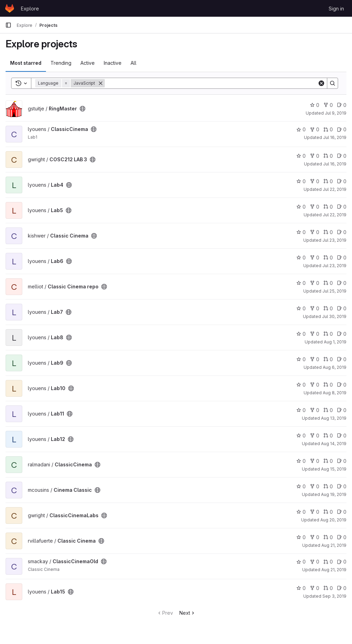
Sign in (336, 9)
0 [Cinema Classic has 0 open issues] (342, 486)
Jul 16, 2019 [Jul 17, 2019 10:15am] (335, 137)
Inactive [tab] (113, 63)
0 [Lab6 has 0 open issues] (342, 258)
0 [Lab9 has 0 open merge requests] (328, 359)
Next (187, 613)
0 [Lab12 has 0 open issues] (342, 436)
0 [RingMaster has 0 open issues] (342, 105)
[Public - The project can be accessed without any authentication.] (83, 109)
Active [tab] (88, 63)
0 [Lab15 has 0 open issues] (342, 588)
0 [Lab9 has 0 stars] (301, 359)
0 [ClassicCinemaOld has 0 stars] (301, 562)
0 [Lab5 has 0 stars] (301, 207)
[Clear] (321, 83)
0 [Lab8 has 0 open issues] (342, 334)
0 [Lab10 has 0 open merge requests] (328, 385)
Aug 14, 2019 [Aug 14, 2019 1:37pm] (334, 444)
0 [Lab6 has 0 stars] (301, 258)
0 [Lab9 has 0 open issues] (342, 359)
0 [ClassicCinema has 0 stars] (301, 129)
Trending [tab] (61, 63)
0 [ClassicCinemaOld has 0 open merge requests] (328, 562)
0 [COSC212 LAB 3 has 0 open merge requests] (328, 156)
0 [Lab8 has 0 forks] (315, 334)
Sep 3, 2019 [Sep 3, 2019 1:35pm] (334, 596)
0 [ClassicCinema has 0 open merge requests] (328, 129)
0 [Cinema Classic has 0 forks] (315, 486)
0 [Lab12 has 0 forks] (315, 436)
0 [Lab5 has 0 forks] (315, 207)
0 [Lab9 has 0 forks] (315, 359)
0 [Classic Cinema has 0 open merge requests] (328, 232)
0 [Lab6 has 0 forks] (315, 258)
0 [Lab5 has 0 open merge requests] (328, 207)
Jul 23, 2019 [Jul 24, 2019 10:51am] (334, 240)
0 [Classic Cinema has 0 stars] (301, 232)
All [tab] (134, 63)
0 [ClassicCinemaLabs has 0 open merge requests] (328, 512)
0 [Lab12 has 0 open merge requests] (328, 436)
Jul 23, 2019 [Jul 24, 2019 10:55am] (334, 266)
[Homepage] (10, 8)
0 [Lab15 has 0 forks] (315, 588)
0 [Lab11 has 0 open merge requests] (328, 410)
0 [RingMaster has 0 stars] (315, 105)
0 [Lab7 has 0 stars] (301, 308)
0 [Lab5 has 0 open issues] (342, 207)
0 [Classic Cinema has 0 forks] (315, 232)
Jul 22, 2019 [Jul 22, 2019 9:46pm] (335, 215)
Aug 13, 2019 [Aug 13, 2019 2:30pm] (334, 418)
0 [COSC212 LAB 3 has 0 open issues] (342, 156)
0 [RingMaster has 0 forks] (328, 105)
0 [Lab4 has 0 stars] (301, 181)
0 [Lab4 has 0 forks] (315, 181)
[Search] (211, 83)
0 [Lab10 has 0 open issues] (342, 385)
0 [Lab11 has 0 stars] (301, 410)
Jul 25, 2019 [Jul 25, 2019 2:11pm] (334, 291)
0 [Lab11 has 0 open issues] (342, 410)
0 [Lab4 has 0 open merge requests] (328, 181)
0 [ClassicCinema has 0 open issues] (342, 129)
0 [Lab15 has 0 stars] (301, 588)
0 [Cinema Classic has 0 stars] (301, 486)
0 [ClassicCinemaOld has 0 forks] (315, 562)
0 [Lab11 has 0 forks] (315, 410)
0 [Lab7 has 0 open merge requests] (328, 308)
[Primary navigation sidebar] (8, 25)
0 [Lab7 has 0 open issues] (342, 308)
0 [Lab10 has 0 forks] (315, 385)
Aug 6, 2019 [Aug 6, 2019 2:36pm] (335, 367)
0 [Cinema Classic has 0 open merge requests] (328, 486)
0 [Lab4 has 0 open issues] (342, 181)
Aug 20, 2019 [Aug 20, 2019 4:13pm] (333, 520)
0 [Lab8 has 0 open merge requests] (328, 334)
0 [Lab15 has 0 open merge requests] (328, 588)
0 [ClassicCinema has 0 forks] (315, 129)
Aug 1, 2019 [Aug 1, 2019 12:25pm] (335, 342)
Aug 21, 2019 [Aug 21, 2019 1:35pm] (334, 545)
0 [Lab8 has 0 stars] (301, 334)
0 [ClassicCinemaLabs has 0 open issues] (342, 512)
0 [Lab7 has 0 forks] (315, 308)
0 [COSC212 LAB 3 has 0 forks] (315, 156)
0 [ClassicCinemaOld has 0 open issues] (342, 562)
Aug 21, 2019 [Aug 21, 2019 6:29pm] (334, 570)
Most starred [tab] (26, 63)
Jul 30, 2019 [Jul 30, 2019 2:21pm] (334, 316)
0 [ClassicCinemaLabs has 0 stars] (301, 512)
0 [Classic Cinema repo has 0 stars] (301, 283)
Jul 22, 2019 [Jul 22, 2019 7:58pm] (335, 189)
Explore (30, 9)
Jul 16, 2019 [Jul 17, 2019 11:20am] (335, 164)
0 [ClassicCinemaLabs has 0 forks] (315, 512)
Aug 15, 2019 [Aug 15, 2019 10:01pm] (334, 469)
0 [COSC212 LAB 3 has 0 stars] (301, 156)
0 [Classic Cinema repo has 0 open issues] (342, 283)
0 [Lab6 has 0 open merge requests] (328, 258)
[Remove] (101, 83)
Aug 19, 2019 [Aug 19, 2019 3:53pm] (334, 494)
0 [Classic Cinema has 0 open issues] (342, 232)
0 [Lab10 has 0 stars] (301, 385)
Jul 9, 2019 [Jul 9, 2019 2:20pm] (336, 113)
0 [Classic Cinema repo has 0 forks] (315, 283)
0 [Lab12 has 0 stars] (301, 436)
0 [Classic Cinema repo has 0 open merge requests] (328, 283)
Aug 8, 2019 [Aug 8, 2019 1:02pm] (335, 393)
